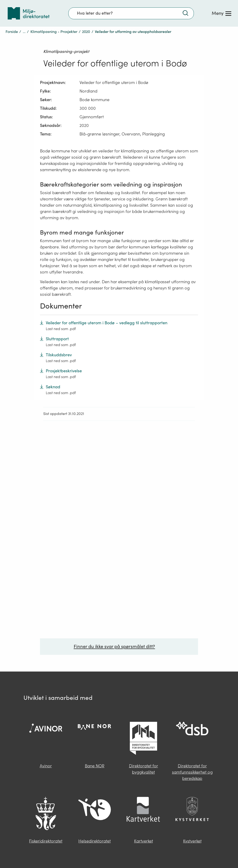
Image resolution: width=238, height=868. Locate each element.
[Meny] (221, 13)
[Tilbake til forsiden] (29, 13)
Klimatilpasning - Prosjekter (54, 32)
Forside (12, 32)
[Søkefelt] (131, 13)
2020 (86, 32)
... (24, 32)
